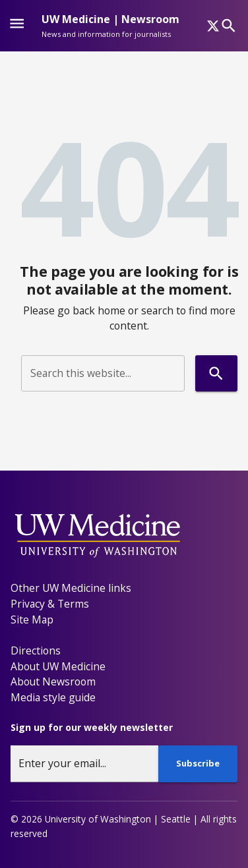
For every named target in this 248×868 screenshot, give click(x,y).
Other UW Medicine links (71, 588)
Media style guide (53, 697)
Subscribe (198, 763)
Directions (36, 651)
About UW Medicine (58, 666)
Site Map (32, 620)
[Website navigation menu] (17, 26)
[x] (213, 26)
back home (99, 310)
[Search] (229, 25)
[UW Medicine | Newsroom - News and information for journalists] (110, 26)
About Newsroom (53, 681)
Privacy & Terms (50, 604)
